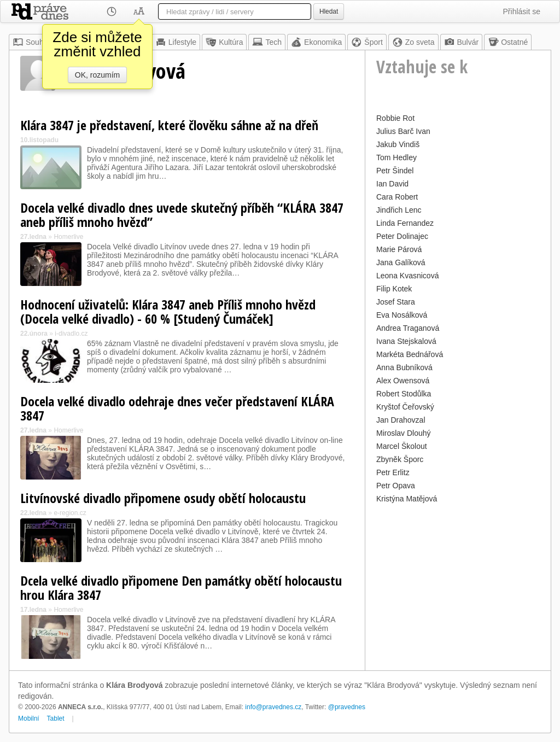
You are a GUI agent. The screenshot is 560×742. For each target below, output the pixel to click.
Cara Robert (397, 197)
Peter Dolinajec (402, 236)
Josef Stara (396, 302)
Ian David (392, 184)
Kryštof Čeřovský (405, 407)
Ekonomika (316, 42)
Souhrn (31, 42)
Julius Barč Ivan (403, 131)
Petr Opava (396, 486)
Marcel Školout (402, 446)
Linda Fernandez (405, 223)
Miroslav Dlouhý (404, 433)
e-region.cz (70, 513)
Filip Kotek (394, 289)
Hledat (329, 11)
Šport (367, 42)
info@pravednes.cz (273, 707)
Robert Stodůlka (404, 394)
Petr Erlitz (393, 472)
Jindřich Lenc (399, 210)
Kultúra (224, 42)
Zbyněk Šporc (400, 459)
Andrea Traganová (408, 328)
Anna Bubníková (404, 367)
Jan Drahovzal (401, 420)
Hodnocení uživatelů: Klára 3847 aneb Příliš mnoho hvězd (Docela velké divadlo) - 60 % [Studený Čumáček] (168, 311)
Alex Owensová (403, 381)
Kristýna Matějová (407, 499)
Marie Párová (399, 249)
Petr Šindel (395, 171)
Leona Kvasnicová (407, 276)
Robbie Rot (395, 118)
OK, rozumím (97, 75)
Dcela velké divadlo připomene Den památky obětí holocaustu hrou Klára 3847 (181, 588)
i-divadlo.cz (71, 334)
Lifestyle (176, 42)
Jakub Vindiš (398, 144)
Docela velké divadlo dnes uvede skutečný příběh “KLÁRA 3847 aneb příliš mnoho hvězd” (182, 215)
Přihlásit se (522, 11)
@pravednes (347, 707)
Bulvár (462, 42)
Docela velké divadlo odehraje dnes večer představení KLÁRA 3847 (177, 408)
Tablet (56, 718)
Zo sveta (413, 42)
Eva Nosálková (402, 315)
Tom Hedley (396, 157)
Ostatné (508, 42)
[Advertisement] (458, 575)
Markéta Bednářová (410, 354)
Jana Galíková (401, 262)
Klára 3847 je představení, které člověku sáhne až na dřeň (169, 125)
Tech (267, 42)
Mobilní (29, 718)
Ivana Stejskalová (406, 341)
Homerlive (68, 237)
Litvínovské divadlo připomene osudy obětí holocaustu (163, 498)
